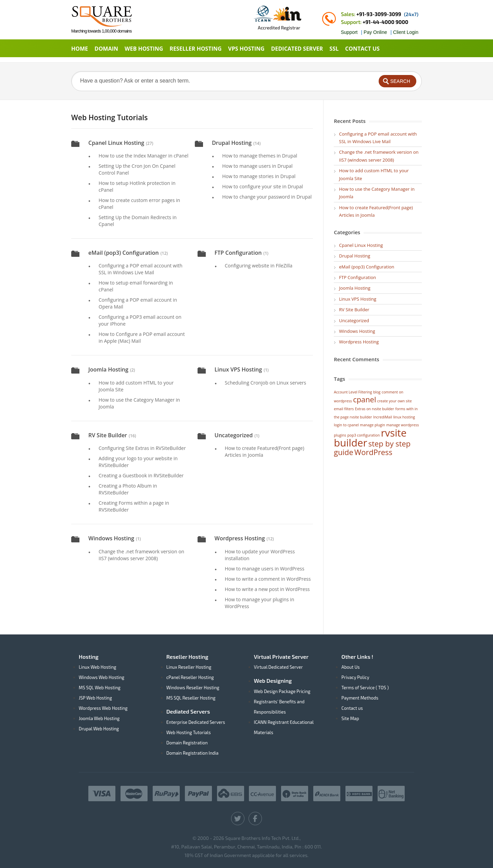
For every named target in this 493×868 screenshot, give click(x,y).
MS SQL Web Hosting (100, 688)
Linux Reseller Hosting (189, 667)
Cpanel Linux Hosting (116, 143)
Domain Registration (187, 743)
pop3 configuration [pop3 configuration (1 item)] (364, 435)
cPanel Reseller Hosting (190, 677)
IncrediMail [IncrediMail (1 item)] (383, 417)
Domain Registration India (192, 753)
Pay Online (375, 32)
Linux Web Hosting (98, 667)
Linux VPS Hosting (238, 369)
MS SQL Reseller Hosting (191, 698)
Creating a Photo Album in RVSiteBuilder (128, 489)
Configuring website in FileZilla (259, 266)
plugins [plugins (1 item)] (340, 435)
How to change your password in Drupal (267, 197)
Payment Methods (360, 698)
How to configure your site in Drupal (263, 186)
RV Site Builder (108, 435)
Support (349, 32)
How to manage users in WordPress (265, 569)
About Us (350, 667)
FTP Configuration (238, 253)
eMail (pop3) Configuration (124, 253)
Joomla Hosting (108, 369)
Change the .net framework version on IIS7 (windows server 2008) (141, 555)
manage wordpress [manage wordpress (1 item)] (402, 425)
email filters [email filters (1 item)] (344, 409)
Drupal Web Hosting (99, 729)
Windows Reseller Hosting (193, 688)
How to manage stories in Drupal (259, 176)
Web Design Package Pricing (282, 691)
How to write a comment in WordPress (268, 579)
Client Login (406, 32)
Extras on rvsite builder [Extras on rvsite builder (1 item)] (375, 409)
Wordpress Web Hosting (103, 708)
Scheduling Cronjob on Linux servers (266, 383)
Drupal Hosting (232, 143)
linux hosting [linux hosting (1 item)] (404, 417)
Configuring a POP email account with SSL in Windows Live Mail (141, 269)
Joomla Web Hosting (99, 718)
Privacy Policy (355, 677)
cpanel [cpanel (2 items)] (364, 399)
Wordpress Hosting (240, 538)
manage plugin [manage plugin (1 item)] (372, 425)
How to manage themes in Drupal (260, 156)
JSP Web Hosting (95, 698)
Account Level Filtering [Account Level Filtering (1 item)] (353, 392)
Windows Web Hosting (102, 677)
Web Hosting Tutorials (189, 732)
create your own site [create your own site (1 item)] (395, 401)
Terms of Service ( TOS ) (365, 688)
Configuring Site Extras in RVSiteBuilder (142, 448)
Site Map (350, 718)
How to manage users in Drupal (257, 166)
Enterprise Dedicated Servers (196, 722)
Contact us (352, 708)
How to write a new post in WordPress (267, 589)
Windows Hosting (111, 538)
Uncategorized (234, 435)
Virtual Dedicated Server (279, 667)
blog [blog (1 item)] (377, 392)
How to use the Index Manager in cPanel (143, 156)
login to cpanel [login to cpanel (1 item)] (346, 425)
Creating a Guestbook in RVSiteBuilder (141, 475)
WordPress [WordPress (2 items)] (373, 452)
